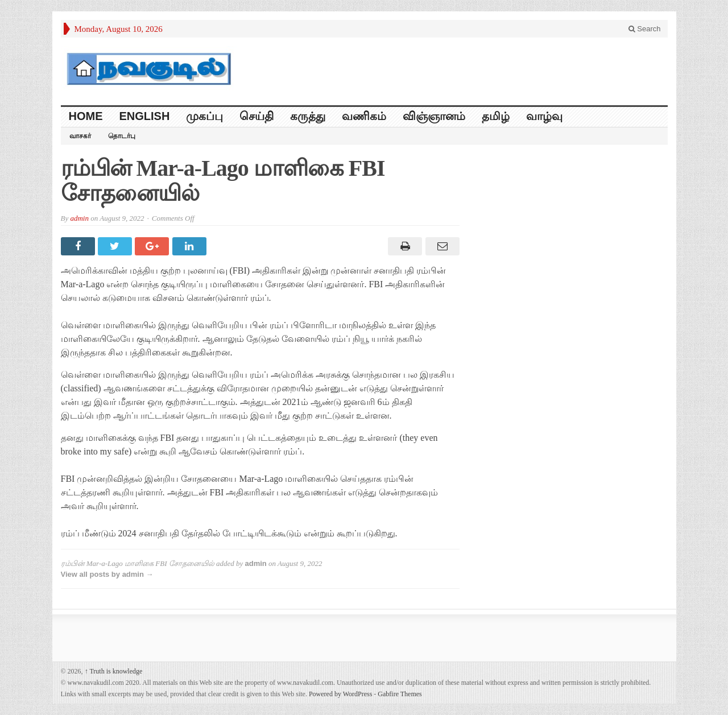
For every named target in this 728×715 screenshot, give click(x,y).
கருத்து (308, 116)
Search (645, 29)
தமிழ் (496, 116)
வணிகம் (364, 116)
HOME (86, 116)
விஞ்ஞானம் (434, 116)
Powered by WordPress (340, 694)
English (145, 116)
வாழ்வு (544, 116)
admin (79, 218)
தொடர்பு (122, 136)
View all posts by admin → (107, 574)
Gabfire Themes (400, 694)
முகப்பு (204, 116)
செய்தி (257, 116)
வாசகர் (80, 136)
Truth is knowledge (114, 671)
